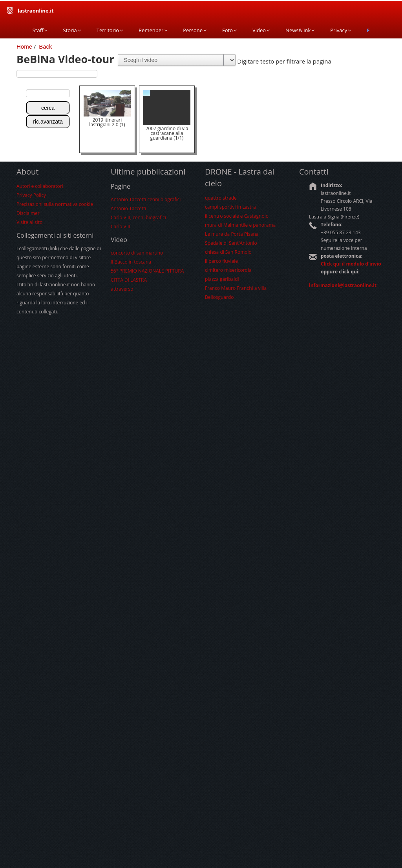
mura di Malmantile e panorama (240, 225)
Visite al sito (29, 222)
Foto (229, 30)
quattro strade (221, 198)
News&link (300, 30)
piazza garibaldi (222, 279)
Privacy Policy (31, 195)
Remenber (153, 30)
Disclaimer (28, 213)
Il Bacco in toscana (131, 262)
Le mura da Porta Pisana (232, 234)
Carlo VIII (121, 227)
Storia (72, 30)
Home (24, 46)
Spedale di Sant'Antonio (231, 243)
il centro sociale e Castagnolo (237, 216)
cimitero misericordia (228, 270)
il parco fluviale (221, 261)
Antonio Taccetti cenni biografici (146, 199)
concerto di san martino (137, 253)
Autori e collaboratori (40, 186)
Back (45, 46)
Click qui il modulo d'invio (351, 264)
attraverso (122, 289)
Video (261, 30)
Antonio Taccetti (128, 208)
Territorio (110, 30)
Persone (195, 30)
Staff (40, 30)
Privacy (341, 30)
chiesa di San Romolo (228, 252)
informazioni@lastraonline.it (343, 285)
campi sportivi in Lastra (230, 207)
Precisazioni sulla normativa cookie (55, 204)
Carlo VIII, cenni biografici (138, 217)
